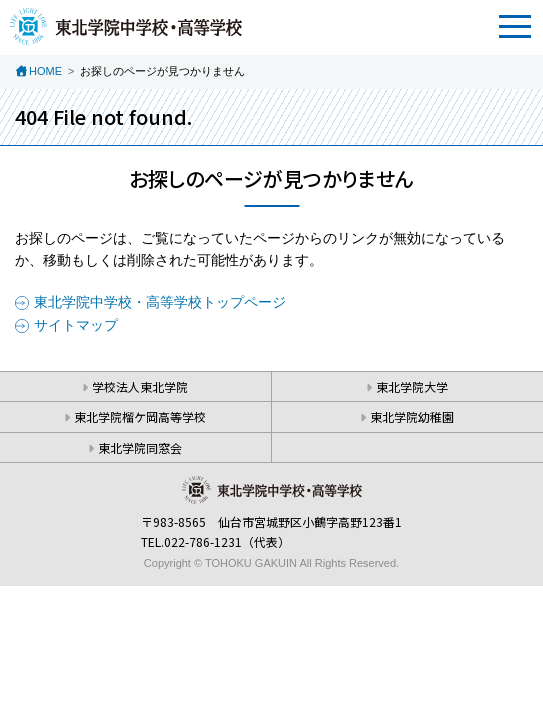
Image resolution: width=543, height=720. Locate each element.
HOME (45, 71)
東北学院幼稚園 (412, 416)
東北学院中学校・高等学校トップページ (160, 302)
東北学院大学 (412, 386)
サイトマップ (76, 325)
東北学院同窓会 (140, 447)
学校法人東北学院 (140, 386)
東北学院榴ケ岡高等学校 (140, 416)
